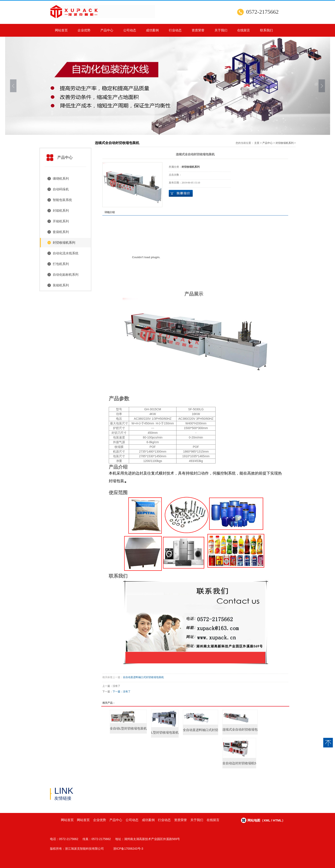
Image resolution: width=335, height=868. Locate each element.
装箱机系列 (61, 285)
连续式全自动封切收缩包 (240, 729)
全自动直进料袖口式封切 (201, 730)
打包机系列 (61, 264)
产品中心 (107, 30)
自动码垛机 (61, 189)
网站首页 (61, 30)
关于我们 (221, 30)
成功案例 (152, 30)
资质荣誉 (198, 30)
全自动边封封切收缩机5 (239, 763)
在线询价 (181, 193)
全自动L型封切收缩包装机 (128, 728)
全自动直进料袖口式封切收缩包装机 (143, 677)
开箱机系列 (61, 221)
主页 (257, 143)
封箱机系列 (61, 210)
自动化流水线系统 (66, 253)
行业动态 (175, 30)
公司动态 (130, 30)
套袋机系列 (61, 232)
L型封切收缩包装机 (165, 732)
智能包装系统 (62, 200)
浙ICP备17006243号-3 (128, 849)
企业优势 (84, 30)
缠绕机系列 (61, 178)
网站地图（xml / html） (266, 820)
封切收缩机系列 (64, 242)
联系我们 (266, 30)
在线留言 (244, 30)
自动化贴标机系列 (66, 275)
